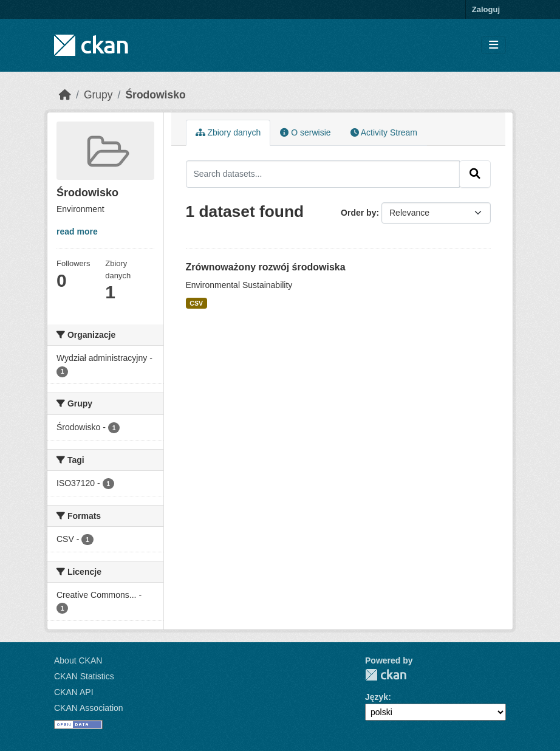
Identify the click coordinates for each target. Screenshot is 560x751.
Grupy (98, 95)
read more (77, 231)
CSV (196, 303)
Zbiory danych (228, 132)
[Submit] (475, 174)
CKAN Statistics (84, 676)
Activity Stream (384, 132)
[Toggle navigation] (493, 45)
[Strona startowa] (65, 95)
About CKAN (78, 660)
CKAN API (74, 692)
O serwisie (305, 132)
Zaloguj (486, 9)
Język (377, 697)
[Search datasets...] (323, 174)
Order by (358, 213)
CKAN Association (89, 708)
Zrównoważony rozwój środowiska (266, 267)
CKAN (386, 675)
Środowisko (155, 95)
